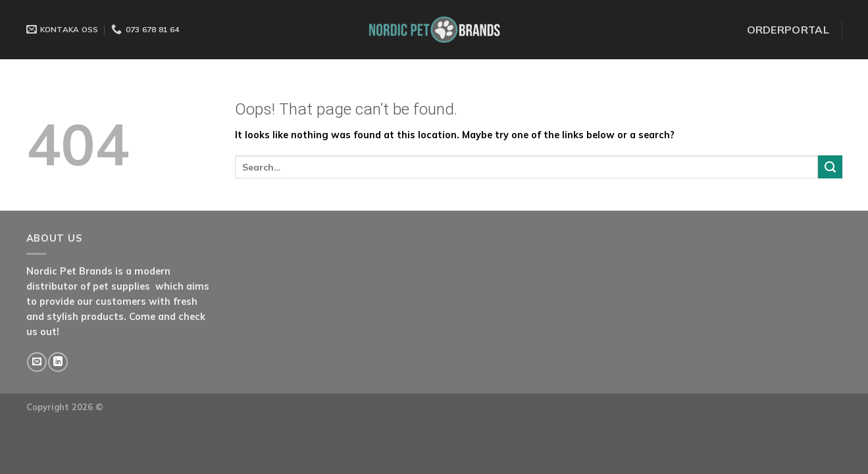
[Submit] (830, 167)
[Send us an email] (37, 362)
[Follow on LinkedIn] (58, 362)
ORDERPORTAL (788, 30)
